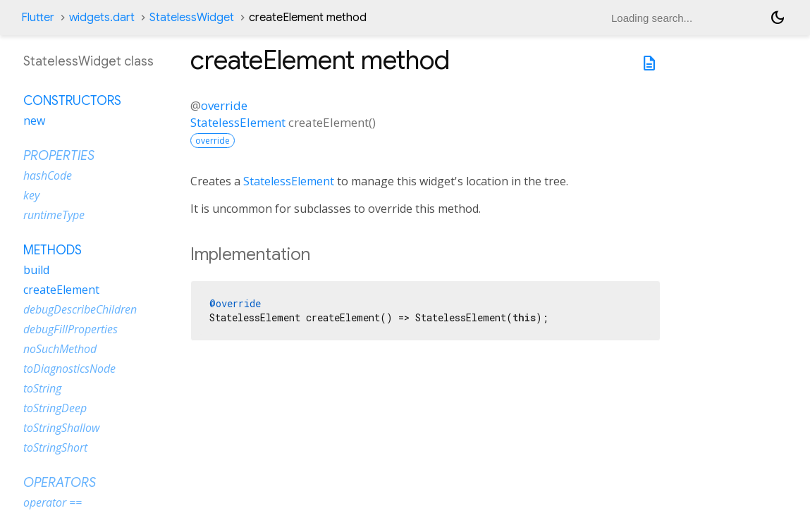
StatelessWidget (192, 18)
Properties (59, 156)
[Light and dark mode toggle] (778, 18)
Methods (53, 250)
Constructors (72, 101)
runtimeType (54, 215)
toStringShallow (61, 428)
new (34, 120)
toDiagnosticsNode (69, 369)
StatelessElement (238, 122)
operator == (53, 502)
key (31, 195)
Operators (60, 483)
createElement (61, 290)
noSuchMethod (60, 349)
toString (42, 388)
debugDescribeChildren (80, 309)
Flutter (38, 18)
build (36, 270)
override (224, 105)
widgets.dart (102, 18)
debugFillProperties (70, 329)
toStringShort (55, 447)
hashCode (48, 175)
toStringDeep (55, 408)
